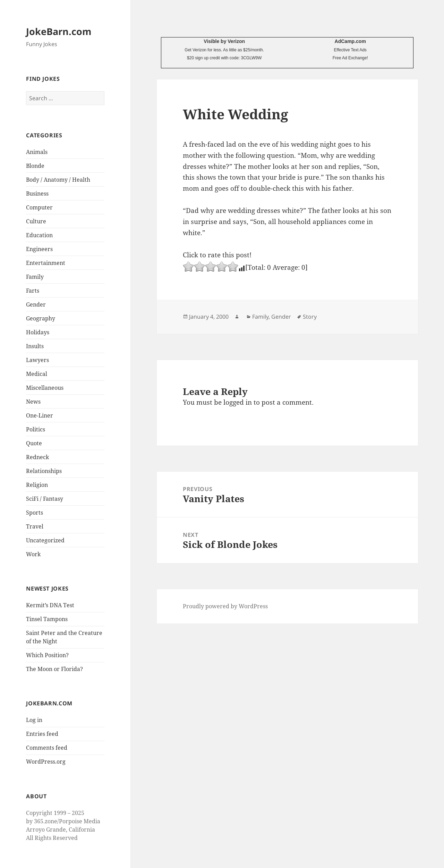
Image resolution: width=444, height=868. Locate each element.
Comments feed (47, 748)
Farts (33, 291)
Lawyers (37, 360)
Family (35, 277)
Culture (36, 221)
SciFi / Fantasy (45, 499)
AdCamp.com (350, 41)
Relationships (44, 471)
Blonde (35, 166)
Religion (37, 485)
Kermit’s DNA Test (50, 605)
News (33, 402)
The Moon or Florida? (54, 669)
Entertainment (46, 263)
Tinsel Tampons (47, 619)
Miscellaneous (45, 388)
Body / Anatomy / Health (58, 180)
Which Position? (47, 655)
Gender (36, 304)
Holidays (38, 332)
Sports (35, 513)
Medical (37, 374)
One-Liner (40, 415)
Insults (35, 346)
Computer (39, 207)
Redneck (37, 457)
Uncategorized (45, 540)
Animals (37, 152)
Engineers (39, 249)
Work (33, 554)
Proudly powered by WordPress (225, 606)
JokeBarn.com (59, 31)
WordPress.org (46, 762)
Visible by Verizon (224, 41)
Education (39, 235)
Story (310, 317)
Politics (36, 429)
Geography (41, 318)
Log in (34, 720)
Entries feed (42, 734)
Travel (35, 526)
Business (37, 194)
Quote (34, 443)
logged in (238, 402)
